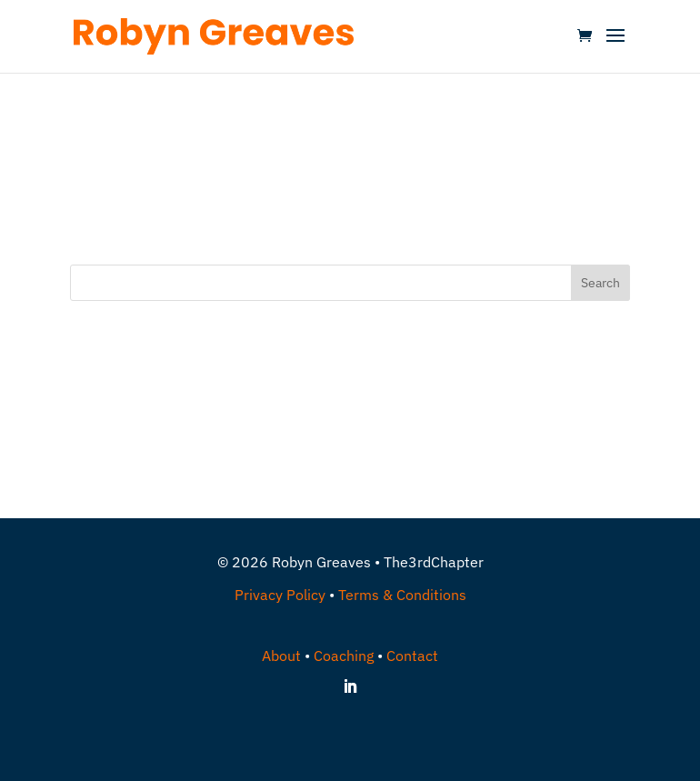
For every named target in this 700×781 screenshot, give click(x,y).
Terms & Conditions (402, 595)
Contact (412, 656)
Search (600, 283)
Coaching (344, 656)
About (281, 656)
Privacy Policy (280, 595)
